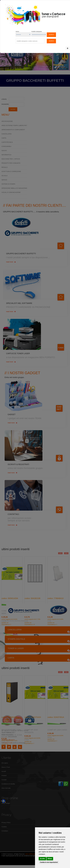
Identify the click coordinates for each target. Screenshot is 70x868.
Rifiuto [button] (50, 859)
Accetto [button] (42, 859)
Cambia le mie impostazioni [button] (49, 862)
